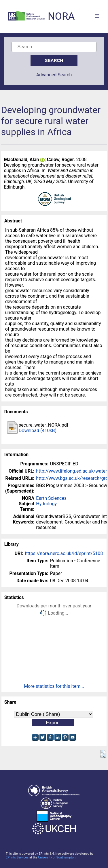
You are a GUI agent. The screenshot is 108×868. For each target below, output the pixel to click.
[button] (103, 754)
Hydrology (46, 504)
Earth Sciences (51, 498)
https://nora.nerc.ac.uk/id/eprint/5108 (64, 553)
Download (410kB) (38, 431)
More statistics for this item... (54, 686)
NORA (61, 16)
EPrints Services (17, 857)
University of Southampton (57, 857)
